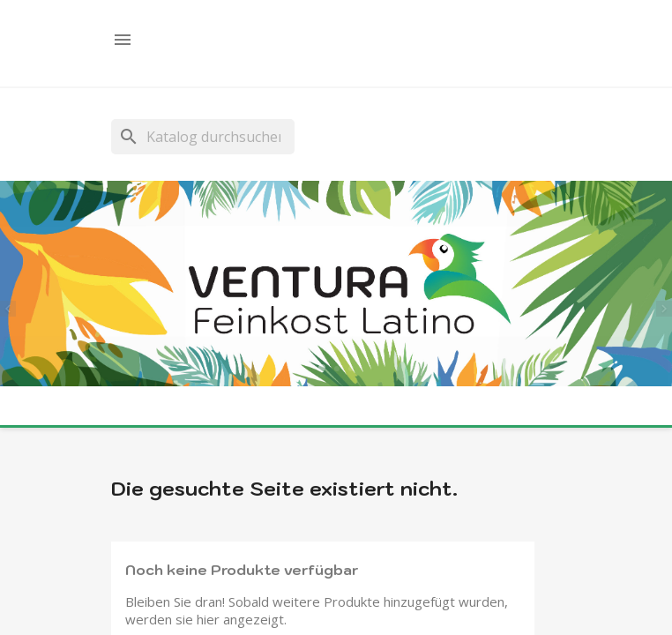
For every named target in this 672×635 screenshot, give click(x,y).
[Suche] (203, 137)
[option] (336, 285)
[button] (13, 306)
